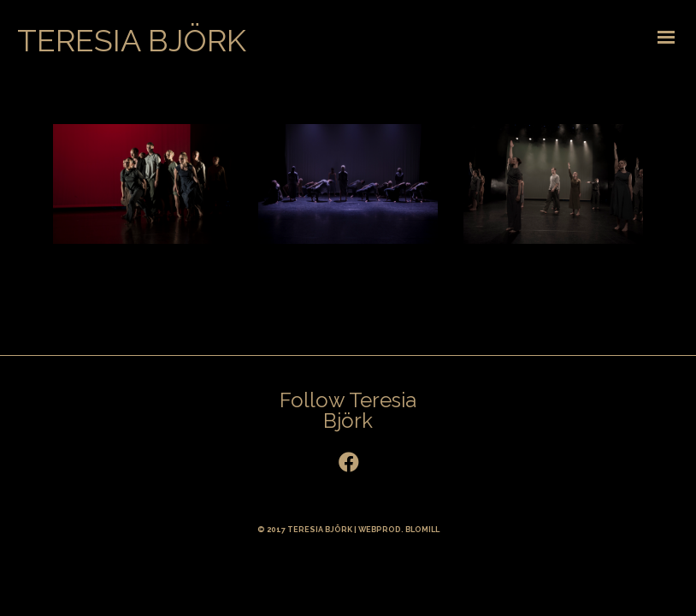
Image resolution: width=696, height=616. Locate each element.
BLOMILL (422, 530)
